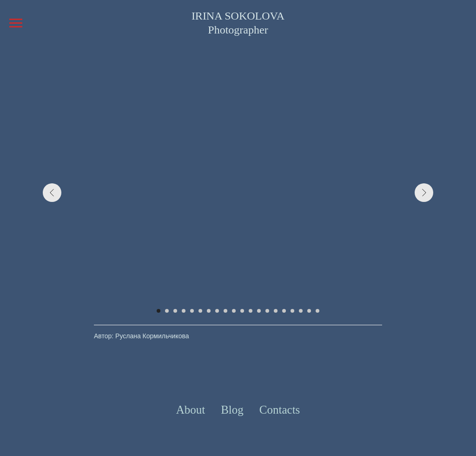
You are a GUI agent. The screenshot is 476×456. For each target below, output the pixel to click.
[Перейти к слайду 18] (301, 311)
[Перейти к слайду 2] (167, 311)
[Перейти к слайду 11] (242, 311)
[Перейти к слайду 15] (276, 311)
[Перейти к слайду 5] (192, 311)
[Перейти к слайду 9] (225, 311)
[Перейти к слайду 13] (259, 311)
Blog (232, 410)
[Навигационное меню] (16, 23)
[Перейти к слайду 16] (284, 311)
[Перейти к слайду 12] (251, 311)
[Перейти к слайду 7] (209, 311)
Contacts (280, 410)
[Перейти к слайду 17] (292, 311)
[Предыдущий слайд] (52, 193)
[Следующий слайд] (424, 193)
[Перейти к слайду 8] (217, 311)
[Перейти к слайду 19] (309, 311)
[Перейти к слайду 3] (175, 311)
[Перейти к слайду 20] (317, 311)
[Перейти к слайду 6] (200, 311)
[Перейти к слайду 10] (234, 311)
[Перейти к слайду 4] (184, 311)
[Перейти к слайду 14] (267, 311)
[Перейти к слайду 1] (159, 311)
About (191, 410)
